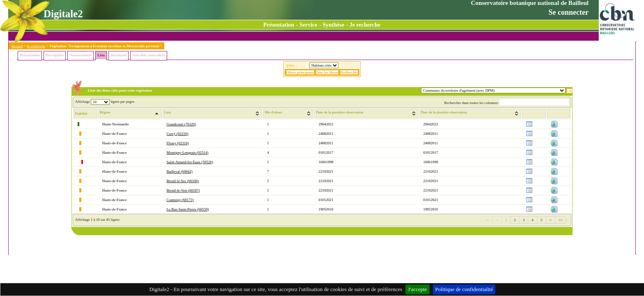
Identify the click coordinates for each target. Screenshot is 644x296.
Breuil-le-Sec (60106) (183, 181)
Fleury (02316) (178, 143)
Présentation (279, 25)
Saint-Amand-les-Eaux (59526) (190, 162)
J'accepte (417, 289)
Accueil (17, 46)
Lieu (101, 55)
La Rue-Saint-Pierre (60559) (188, 209)
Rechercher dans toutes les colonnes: (506, 103)
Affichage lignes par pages (105, 102)
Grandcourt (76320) (182, 124)
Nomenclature (80, 55)
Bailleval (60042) (180, 171)
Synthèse (333, 25)
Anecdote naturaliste (149, 55)
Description (55, 55)
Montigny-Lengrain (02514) (188, 153)
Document (119, 55)
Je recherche (365, 25)
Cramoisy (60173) (180, 200)
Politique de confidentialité (464, 289)
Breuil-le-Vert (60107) (183, 190)
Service (308, 25)
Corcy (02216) (178, 134)
